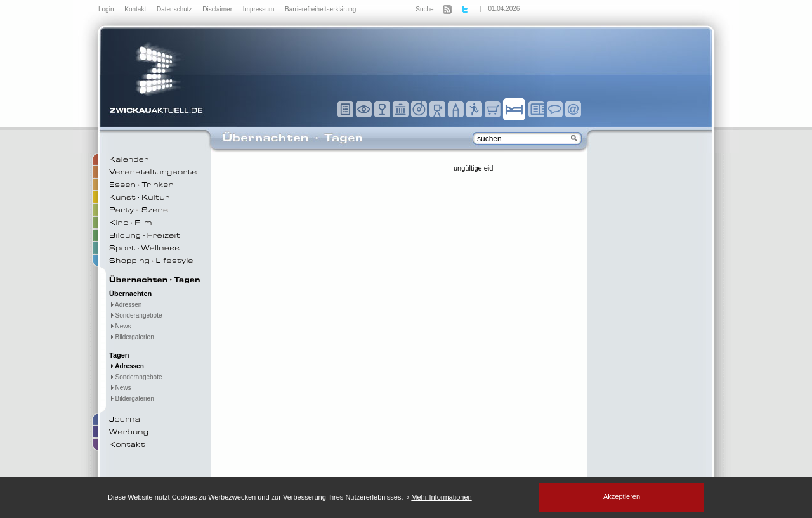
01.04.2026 (504, 9)
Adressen (125, 305)
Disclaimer (218, 9)
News (120, 326)
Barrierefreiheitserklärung (320, 9)
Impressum (259, 9)
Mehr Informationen (441, 497)
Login (107, 9)
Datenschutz (175, 9)
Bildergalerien (132, 337)
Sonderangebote (136, 315)
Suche (424, 9)
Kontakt (136, 9)
